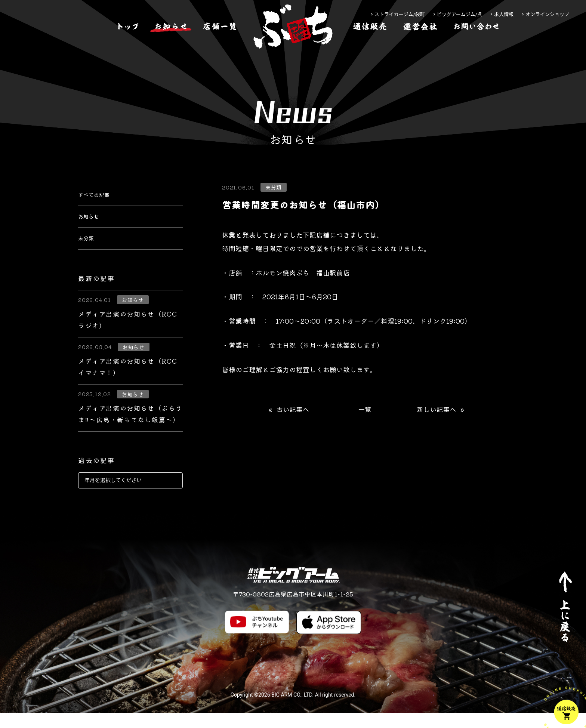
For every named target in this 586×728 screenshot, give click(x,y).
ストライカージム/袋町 (400, 14)
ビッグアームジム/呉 (459, 14)
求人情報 (504, 14)
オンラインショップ (547, 14)
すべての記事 (98, 197)
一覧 (365, 410)
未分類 (88, 251)
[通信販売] (370, 50)
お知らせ (92, 224)
